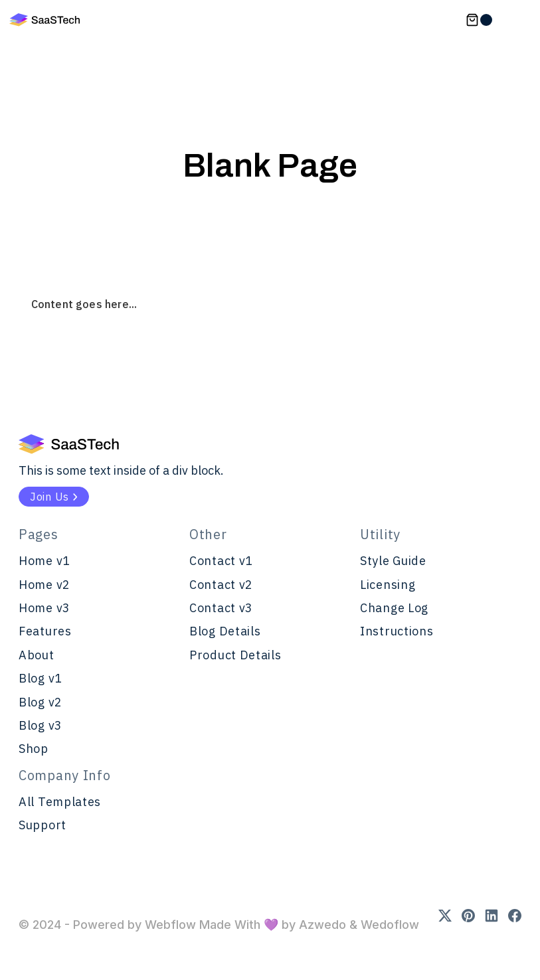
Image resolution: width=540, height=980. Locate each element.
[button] (479, 20)
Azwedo (324, 925)
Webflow (170, 925)
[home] (45, 20)
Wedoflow (388, 925)
